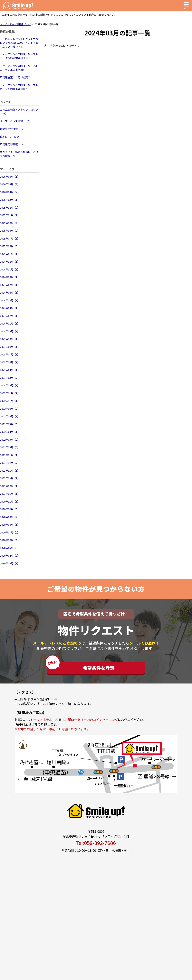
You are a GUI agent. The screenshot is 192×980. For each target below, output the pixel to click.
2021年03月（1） (10, 478)
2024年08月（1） (10, 277)
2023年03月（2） (10, 378)
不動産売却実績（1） (12, 144)
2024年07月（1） (10, 285)
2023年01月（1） (10, 393)
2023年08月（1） (10, 347)
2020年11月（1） (10, 501)
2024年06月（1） (10, 292)
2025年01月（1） (10, 254)
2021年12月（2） (10, 463)
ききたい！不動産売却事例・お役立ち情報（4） (19, 154)
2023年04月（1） (10, 370)
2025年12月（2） (10, 207)
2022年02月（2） (10, 447)
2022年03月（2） (10, 440)
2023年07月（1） (10, 354)
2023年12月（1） (10, 331)
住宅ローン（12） (10, 137)
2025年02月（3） (10, 246)
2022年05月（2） (10, 424)
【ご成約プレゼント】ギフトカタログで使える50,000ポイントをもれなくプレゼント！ (19, 43)
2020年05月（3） (10, 548)
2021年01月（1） (10, 494)
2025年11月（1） (10, 215)
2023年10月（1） (10, 339)
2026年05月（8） (10, 184)
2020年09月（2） (10, 517)
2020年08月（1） (10, 525)
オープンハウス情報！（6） (16, 121)
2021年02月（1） (10, 486)
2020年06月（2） (10, 540)
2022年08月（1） (10, 416)
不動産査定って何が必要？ (15, 77)
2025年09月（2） (10, 231)
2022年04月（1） (10, 432)
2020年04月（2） (10, 556)
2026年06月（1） (10, 177)
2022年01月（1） (10, 455)
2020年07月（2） (10, 532)
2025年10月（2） (10, 223)
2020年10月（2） (10, 509)
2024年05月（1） (10, 300)
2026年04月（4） (10, 192)
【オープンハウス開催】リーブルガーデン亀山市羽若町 (19, 68)
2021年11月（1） (10, 471)
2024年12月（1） (10, 262)
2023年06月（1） (10, 362)
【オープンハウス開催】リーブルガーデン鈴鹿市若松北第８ (19, 56)
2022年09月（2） (10, 409)
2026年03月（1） (10, 200)
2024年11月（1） (10, 269)
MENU (186, 5)
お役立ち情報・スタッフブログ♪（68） (19, 112)
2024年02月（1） (10, 316)
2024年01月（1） (10, 323)
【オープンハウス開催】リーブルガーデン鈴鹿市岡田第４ (19, 87)
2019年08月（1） (10, 563)
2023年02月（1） (10, 385)
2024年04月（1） (10, 308)
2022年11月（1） (10, 401)
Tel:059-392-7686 (96, 843)
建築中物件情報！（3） (13, 129)
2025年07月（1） (10, 238)
